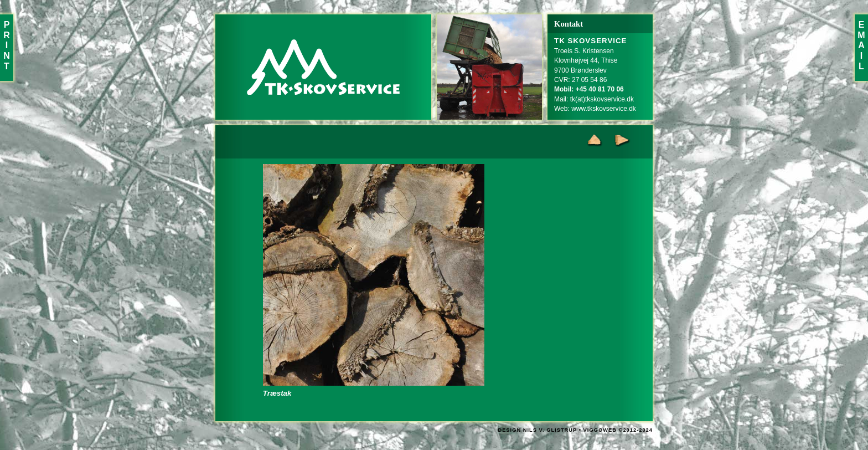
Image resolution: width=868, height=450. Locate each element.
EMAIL (861, 45)
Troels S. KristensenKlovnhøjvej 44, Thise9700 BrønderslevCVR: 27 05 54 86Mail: (591, 70)
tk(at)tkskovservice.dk (602, 99)
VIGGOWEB (600, 430)
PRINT (7, 45)
